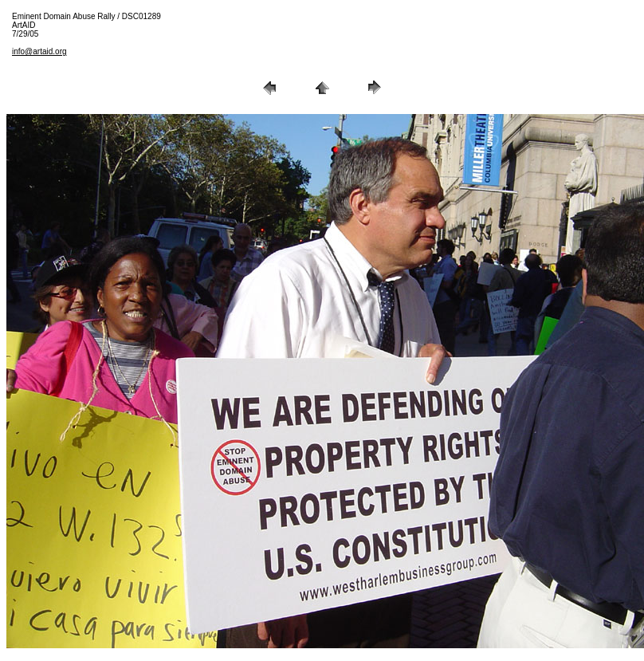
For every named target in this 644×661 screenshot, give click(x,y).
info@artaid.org (39, 51)
